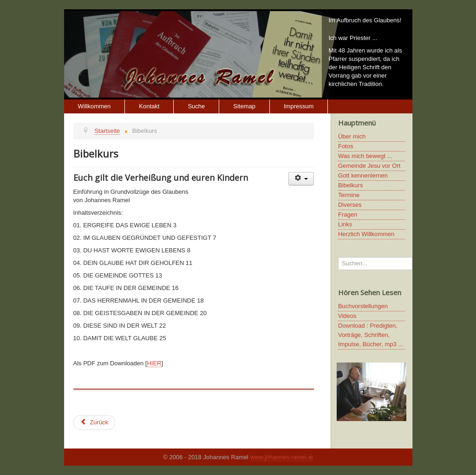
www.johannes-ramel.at (282, 457)
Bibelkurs (350, 185)
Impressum (299, 106)
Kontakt (149, 106)
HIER (154, 363)
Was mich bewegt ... (365, 156)
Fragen (348, 214)
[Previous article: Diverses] (95, 422)
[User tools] (301, 179)
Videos (347, 316)
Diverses (350, 205)
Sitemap (244, 106)
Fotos (346, 146)
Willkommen (95, 106)
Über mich (352, 136)
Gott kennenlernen (363, 175)
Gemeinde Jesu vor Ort (369, 166)
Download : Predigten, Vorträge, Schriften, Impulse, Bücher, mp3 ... (371, 335)
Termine (349, 195)
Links (345, 224)
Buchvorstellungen (363, 306)
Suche (196, 106)
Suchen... (338, 257)
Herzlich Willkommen (366, 234)
